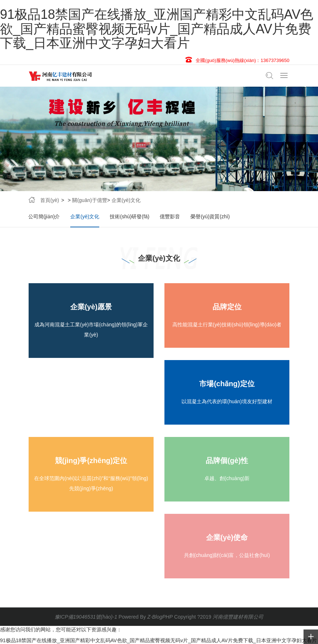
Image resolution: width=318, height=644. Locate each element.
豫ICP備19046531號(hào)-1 (86, 617)
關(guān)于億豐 (89, 200)
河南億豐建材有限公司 (238, 617)
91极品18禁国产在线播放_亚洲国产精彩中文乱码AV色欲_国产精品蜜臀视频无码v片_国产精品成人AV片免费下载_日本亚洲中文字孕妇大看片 (157, 29)
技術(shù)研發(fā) (129, 216)
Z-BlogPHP (160, 617)
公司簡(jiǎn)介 (44, 216)
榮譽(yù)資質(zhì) (210, 216)
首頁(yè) (50, 200)
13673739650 (275, 60)
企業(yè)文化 (126, 200)
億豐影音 (170, 216)
